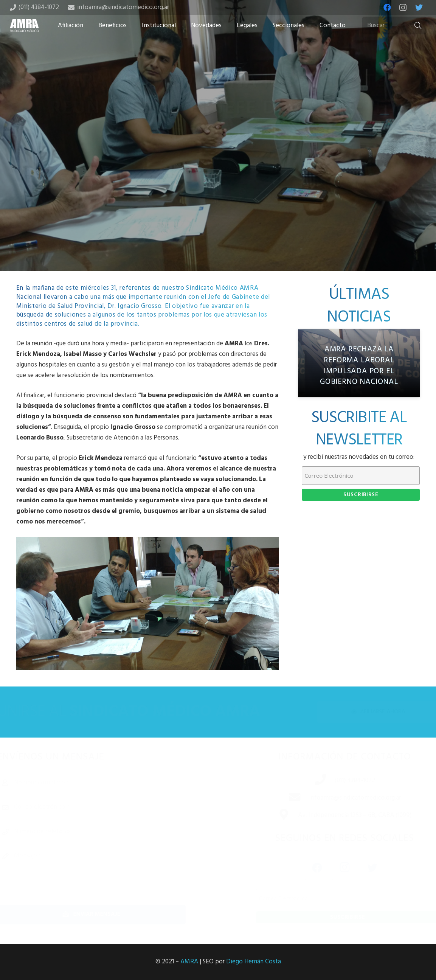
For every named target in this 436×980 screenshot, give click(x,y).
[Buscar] (394, 26)
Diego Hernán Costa (254, 962)
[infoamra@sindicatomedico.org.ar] (286, 798)
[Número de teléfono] (105, 832)
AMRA (189, 962)
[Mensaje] (105, 873)
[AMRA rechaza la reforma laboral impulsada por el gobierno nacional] (359, 363)
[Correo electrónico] (105, 807)
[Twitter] (419, 8)
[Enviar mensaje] (105, 914)
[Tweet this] (218, 211)
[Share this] (194, 211)
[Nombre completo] (105, 783)
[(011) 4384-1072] (312, 781)
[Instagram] (403, 8)
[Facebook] (387, 8)
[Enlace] (25, 26)
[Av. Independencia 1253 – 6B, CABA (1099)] (275, 815)
